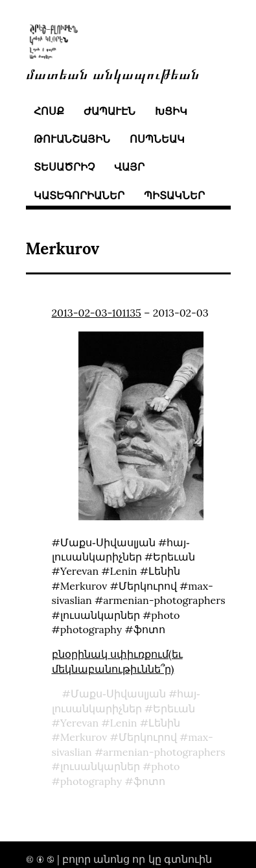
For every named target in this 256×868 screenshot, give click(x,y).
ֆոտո (149, 781)
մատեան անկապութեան (113, 73)
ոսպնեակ (157, 139)
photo (165, 766)
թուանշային (72, 139)
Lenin (124, 723)
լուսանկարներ (100, 766)
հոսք (49, 111)
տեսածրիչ (64, 167)
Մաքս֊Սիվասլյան (118, 693)
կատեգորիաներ (79, 195)
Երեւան (174, 708)
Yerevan (79, 723)
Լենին (164, 723)
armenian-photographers (164, 752)
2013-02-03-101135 (97, 313)
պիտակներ (174, 195)
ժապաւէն (110, 111)
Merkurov (84, 737)
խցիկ (171, 111)
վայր (129, 167)
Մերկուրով (148, 737)
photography (91, 781)
